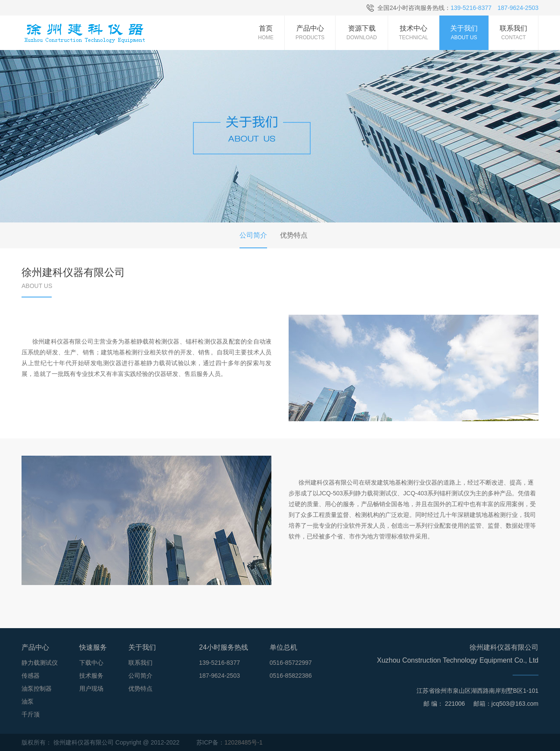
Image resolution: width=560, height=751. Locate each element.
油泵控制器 (37, 688)
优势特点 (140, 688)
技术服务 (91, 676)
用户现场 (91, 688)
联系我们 (140, 663)
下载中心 (91, 663)
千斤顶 (31, 714)
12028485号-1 (244, 742)
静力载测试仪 (40, 663)
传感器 (31, 676)
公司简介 (140, 676)
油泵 (28, 701)
